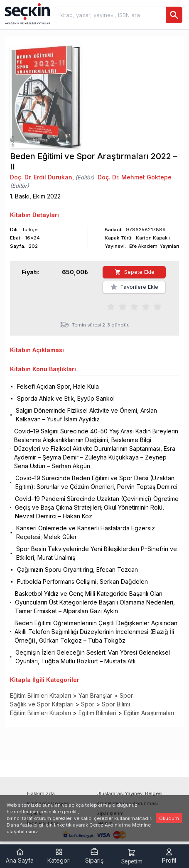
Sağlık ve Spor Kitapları (42, 704)
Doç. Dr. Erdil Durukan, (42, 177)
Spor (126, 695)
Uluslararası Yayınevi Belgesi (129, 793)
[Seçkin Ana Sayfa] (27, 13)
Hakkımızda (41, 793)
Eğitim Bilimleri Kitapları (40, 695)
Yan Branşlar (95, 695)
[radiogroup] (134, 306)
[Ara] (174, 15)
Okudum (169, 818)
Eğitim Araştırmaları (149, 713)
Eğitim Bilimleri (97, 713)
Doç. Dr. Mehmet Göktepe (135, 177)
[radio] (111, 306)
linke (59, 825)
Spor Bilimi (116, 704)
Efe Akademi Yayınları (154, 246)
